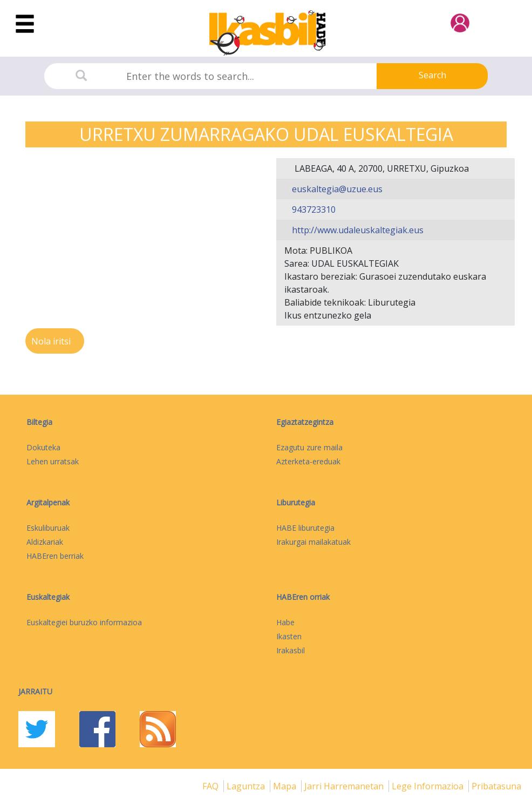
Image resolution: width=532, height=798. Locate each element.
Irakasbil (291, 650)
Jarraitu (35, 691)
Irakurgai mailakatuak (313, 542)
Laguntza (247, 786)
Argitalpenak (48, 502)
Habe (285, 622)
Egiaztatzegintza (305, 422)
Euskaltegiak (48, 597)
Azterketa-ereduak (308, 461)
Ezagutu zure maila (309, 447)
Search (432, 75)
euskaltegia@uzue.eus (336, 189)
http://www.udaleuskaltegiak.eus (357, 230)
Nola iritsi (52, 341)
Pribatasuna (496, 786)
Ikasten (289, 636)
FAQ (212, 786)
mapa (286, 786)
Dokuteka (43, 447)
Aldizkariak (45, 542)
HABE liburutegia (305, 528)
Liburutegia (296, 502)
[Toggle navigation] (25, 24)
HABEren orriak (303, 597)
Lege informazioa (429, 786)
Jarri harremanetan (345, 786)
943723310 (313, 209)
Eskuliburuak (48, 528)
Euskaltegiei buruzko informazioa (84, 622)
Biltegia (39, 422)
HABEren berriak (55, 556)
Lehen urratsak (53, 461)
